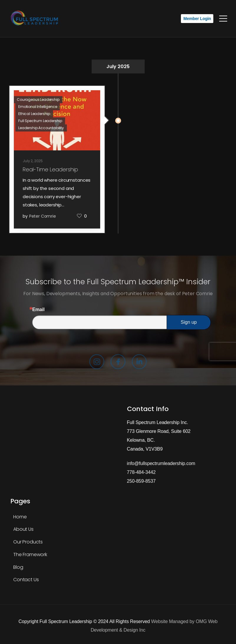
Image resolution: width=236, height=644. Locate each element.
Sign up (189, 322)
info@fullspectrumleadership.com (161, 463)
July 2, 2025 (33, 161)
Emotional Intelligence (38, 107)
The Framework (30, 555)
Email (39, 310)
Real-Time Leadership (50, 169)
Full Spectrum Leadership (40, 121)
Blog (18, 567)
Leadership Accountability (41, 128)
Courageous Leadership (38, 100)
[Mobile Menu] (223, 19)
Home (20, 517)
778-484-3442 (141, 472)
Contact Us (26, 580)
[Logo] (35, 19)
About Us (23, 529)
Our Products (28, 542)
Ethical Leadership (34, 114)
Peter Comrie (43, 216)
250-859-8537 (141, 481)
